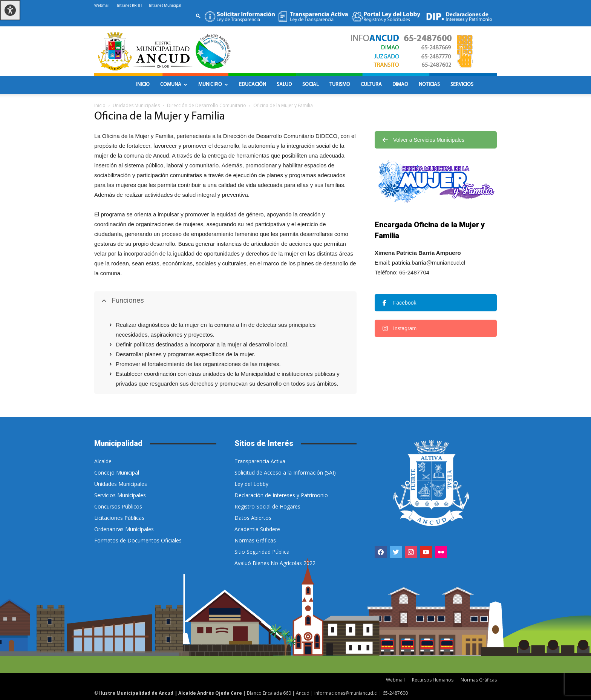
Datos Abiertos (253, 518)
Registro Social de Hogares (267, 506)
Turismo (340, 85)
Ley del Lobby (251, 484)
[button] (198, 16)
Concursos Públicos (118, 506)
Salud (284, 85)
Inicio (143, 85)
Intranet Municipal (165, 6)
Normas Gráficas (255, 540)
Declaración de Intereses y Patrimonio (281, 495)
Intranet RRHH (129, 6)
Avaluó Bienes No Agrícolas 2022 (275, 563)
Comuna (174, 85)
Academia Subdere (257, 529)
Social (311, 85)
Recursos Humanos (433, 680)
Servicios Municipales (120, 495)
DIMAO (400, 85)
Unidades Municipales (136, 105)
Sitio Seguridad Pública (262, 552)
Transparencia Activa (260, 461)
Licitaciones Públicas (119, 518)
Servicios (462, 85)
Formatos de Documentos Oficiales (138, 540)
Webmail (102, 6)
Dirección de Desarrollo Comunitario (207, 105)
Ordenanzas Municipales (124, 529)
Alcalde (103, 461)
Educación (253, 85)
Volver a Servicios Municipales (423, 140)
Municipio (213, 85)
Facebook (399, 303)
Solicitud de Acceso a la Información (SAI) (285, 473)
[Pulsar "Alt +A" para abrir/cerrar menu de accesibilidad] (10, 10)
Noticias (429, 85)
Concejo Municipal (117, 473)
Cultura (371, 85)
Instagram (400, 328)
